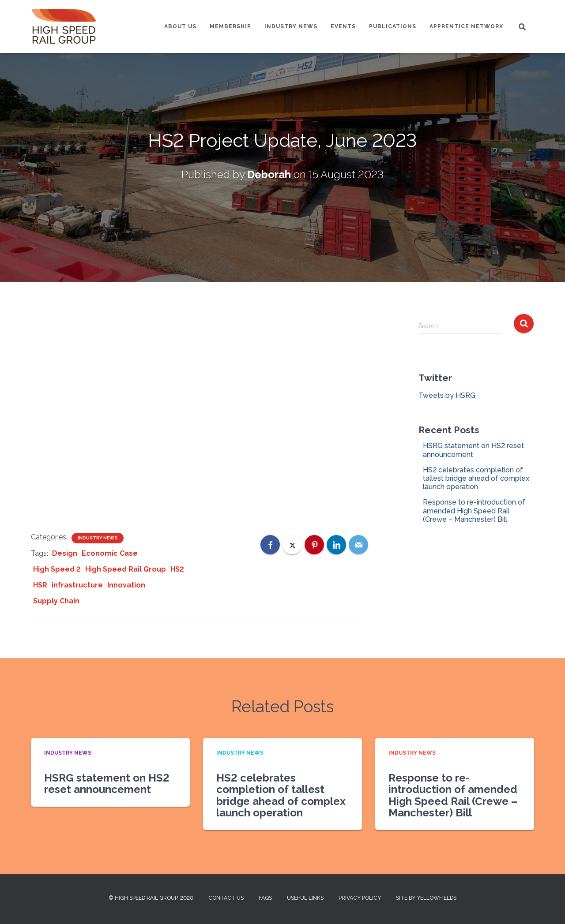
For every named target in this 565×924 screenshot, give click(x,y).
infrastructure (77, 585)
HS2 (177, 569)
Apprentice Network (466, 26)
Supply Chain (56, 601)
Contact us (226, 898)
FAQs (265, 898)
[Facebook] (270, 545)
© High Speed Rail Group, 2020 (151, 898)
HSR (40, 585)
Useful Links (305, 898)
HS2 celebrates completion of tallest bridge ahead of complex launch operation (476, 478)
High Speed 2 (57, 569)
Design (65, 553)
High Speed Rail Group (126, 569)
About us (180, 26)
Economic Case (110, 553)
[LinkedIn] (336, 545)
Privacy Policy (360, 898)
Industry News (291, 26)
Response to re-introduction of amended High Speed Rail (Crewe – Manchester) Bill (474, 511)
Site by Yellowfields (426, 898)
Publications (393, 26)
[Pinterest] (314, 545)
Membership (230, 26)
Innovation (126, 585)
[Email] (358, 545)
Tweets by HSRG (447, 395)
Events (343, 26)
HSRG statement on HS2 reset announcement (107, 784)
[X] (292, 545)
